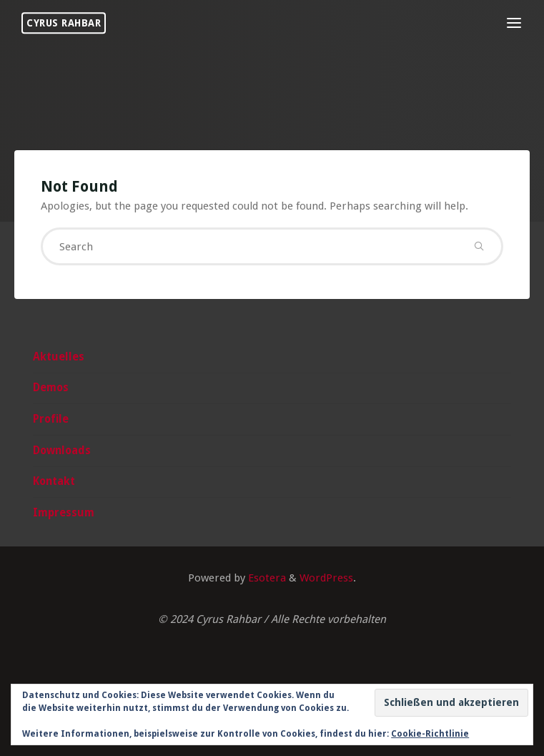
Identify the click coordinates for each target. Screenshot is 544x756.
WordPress (326, 578)
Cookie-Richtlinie (430, 734)
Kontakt (54, 481)
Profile (51, 419)
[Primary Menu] (514, 23)
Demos (51, 388)
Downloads (62, 451)
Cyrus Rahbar (64, 23)
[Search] (479, 246)
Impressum (64, 513)
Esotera (266, 578)
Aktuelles (59, 357)
